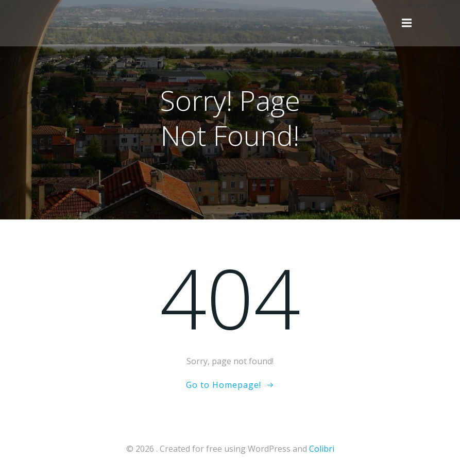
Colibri (322, 449)
